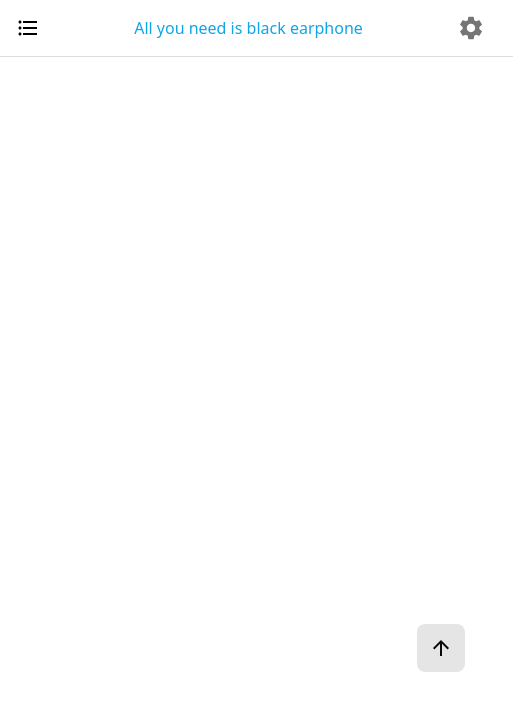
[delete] (471, 28)
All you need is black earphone (248, 28)
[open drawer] (28, 28)
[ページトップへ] (441, 648)
